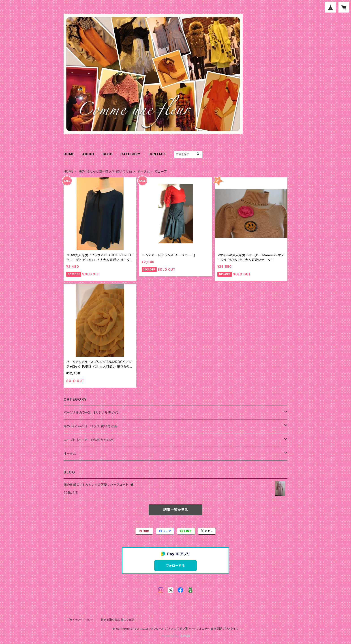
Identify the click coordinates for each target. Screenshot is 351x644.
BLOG (108, 154)
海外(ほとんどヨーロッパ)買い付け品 (105, 171)
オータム (143, 171)
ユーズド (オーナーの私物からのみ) (89, 440)
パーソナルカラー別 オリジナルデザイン (92, 412)
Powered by (175, 636)
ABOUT (88, 154)
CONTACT (157, 154)
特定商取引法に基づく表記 (118, 620)
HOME (69, 154)
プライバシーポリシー (80, 620)
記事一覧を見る (175, 510)
